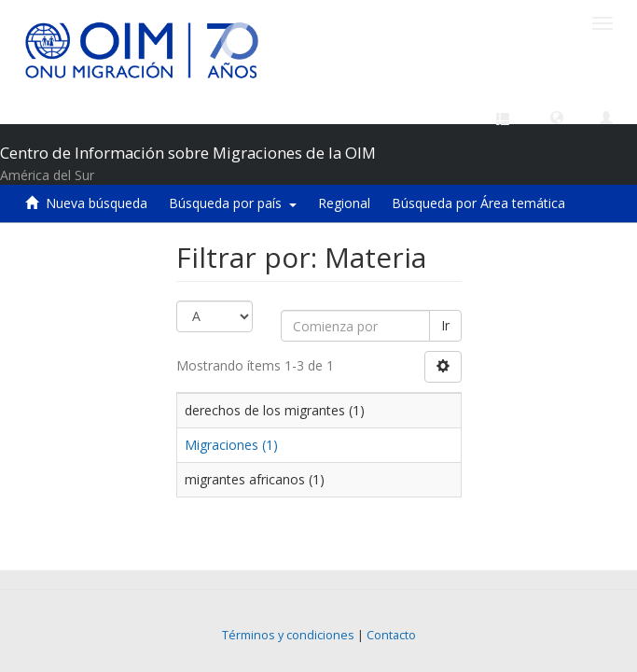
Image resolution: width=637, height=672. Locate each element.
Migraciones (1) (231, 445)
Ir (445, 325)
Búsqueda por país (233, 203)
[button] (557, 117)
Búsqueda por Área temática (478, 203)
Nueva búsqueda (97, 203)
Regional (344, 203)
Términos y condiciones (288, 635)
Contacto (391, 635)
